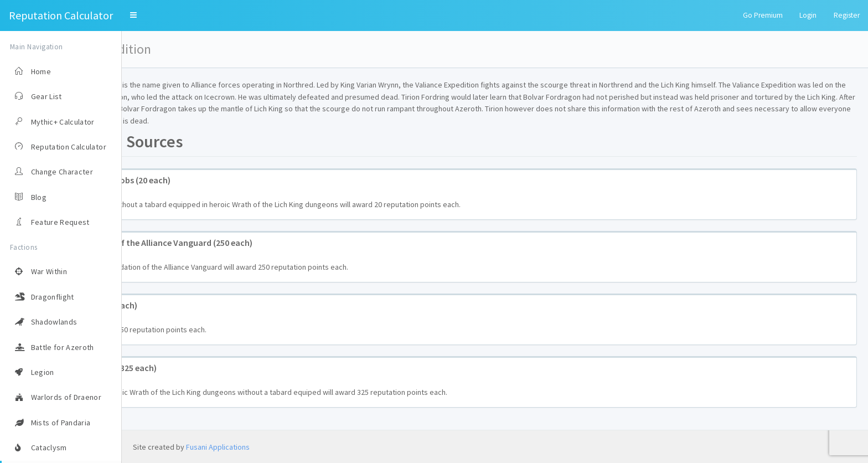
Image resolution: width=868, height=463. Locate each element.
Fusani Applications (218, 447)
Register (847, 15)
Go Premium (763, 15)
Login (808, 15)
